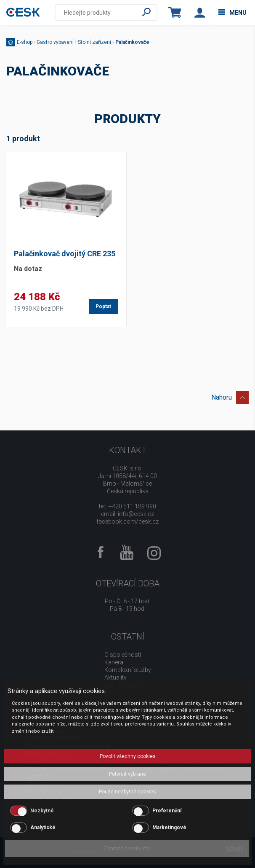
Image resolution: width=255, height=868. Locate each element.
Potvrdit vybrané (127, 774)
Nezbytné (42, 811)
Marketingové (169, 828)
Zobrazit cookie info (127, 849)
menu (232, 13)
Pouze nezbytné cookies (127, 792)
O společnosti (123, 655)
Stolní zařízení (94, 42)
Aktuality (116, 677)
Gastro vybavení (55, 42)
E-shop (25, 42)
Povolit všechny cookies (128, 756)
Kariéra (114, 662)
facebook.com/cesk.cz (127, 521)
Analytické (43, 828)
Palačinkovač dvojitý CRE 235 (65, 254)
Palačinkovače (132, 42)
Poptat (103, 306)
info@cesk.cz (136, 514)
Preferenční (167, 811)
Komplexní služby (128, 670)
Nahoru (230, 396)
